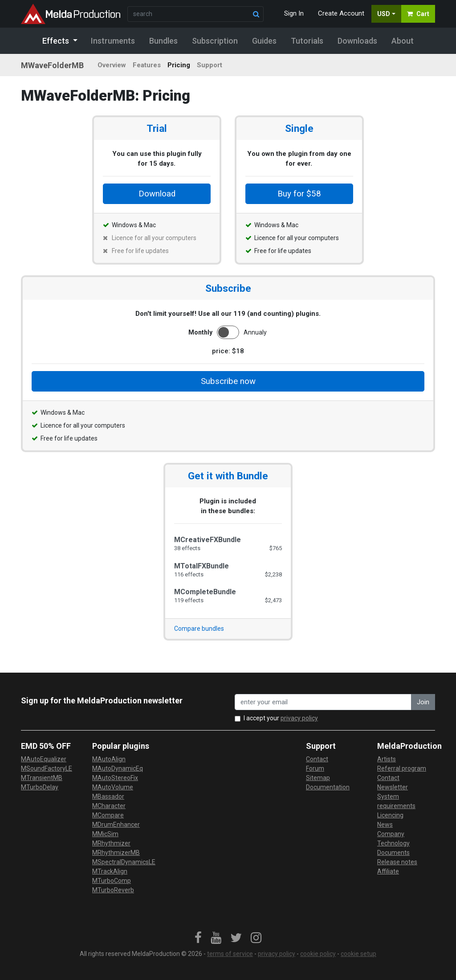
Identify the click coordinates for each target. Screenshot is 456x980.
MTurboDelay (40, 787)
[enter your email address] (323, 702)
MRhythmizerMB (116, 853)
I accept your (281, 718)
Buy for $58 (299, 194)
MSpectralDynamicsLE (124, 862)
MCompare (108, 815)
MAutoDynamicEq (118, 768)
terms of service (230, 954)
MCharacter (109, 806)
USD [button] (384, 14)
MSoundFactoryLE (47, 768)
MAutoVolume (113, 787)
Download (157, 194)
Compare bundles (199, 629)
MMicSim (105, 834)
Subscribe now (228, 381)
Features (147, 65)
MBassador (108, 796)
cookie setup (358, 954)
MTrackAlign (110, 871)
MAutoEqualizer (44, 759)
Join (423, 702)
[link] (198, 938)
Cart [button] (418, 14)
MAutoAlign (109, 759)
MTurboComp (112, 881)
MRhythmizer (111, 843)
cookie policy (318, 954)
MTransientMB (42, 778)
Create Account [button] (341, 13)
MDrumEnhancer (116, 825)
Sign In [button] (294, 13)
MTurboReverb (113, 890)
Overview (112, 65)
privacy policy (299, 718)
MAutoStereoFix (115, 778)
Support (210, 65)
